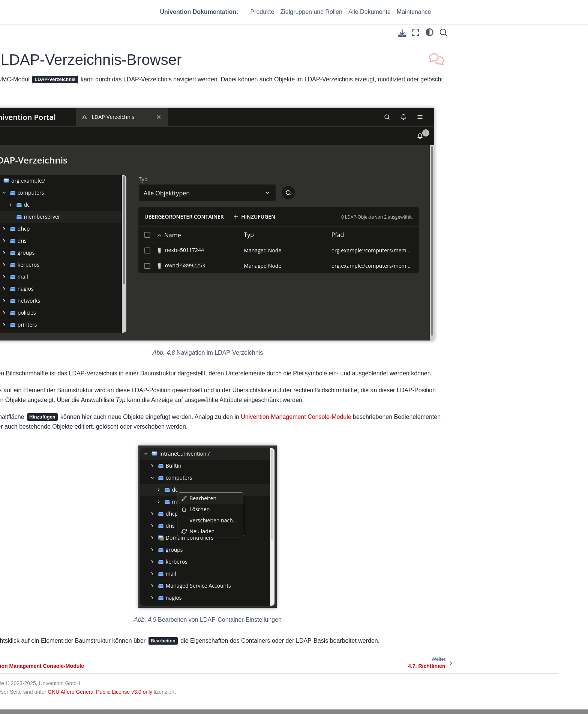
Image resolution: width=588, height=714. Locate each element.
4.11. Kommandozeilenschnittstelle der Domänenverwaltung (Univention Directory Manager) (87, 361)
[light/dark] (430, 32)
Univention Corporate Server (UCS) (185, 679)
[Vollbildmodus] (416, 33)
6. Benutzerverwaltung (67, 456)
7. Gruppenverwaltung (66, 468)
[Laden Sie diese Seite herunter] (402, 33)
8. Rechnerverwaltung (66, 480)
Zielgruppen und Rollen (311, 12)
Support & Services (316, 670)
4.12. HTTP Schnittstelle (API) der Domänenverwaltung (86, 386)
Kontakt (425, 670)
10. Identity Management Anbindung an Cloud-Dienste (74, 508)
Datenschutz (430, 697)
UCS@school (159, 688)
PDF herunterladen (82, 600)
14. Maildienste (58, 560)
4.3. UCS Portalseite (70, 203)
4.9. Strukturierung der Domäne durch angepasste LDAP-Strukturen (84, 310)
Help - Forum (309, 688)
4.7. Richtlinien (63, 268)
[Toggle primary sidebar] (149, 33)
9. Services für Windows (69, 492)
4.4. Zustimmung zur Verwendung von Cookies (86, 219)
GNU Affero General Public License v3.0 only (276, 643)
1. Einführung (56, 123)
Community (307, 679)
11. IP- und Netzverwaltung (72, 525)
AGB (421, 679)
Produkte (262, 12)
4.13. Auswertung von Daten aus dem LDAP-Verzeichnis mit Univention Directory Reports (85, 411)
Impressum (429, 688)
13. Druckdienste (60, 548)
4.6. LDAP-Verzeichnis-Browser (86, 257)
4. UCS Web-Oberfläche (70, 167)
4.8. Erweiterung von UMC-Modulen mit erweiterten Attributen (87, 285)
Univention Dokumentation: (199, 12)
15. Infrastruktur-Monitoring (72, 572)
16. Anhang (53, 584)
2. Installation (56, 135)
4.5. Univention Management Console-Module (80, 240)
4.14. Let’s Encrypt (68, 432)
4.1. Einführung (64, 179)
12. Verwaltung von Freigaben (76, 536)
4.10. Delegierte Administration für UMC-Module (86, 336)
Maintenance (414, 12)
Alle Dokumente (370, 12)
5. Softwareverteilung (65, 444)
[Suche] (443, 32)
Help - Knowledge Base (321, 697)
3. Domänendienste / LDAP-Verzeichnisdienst (73, 151)
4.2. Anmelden (63, 191)
